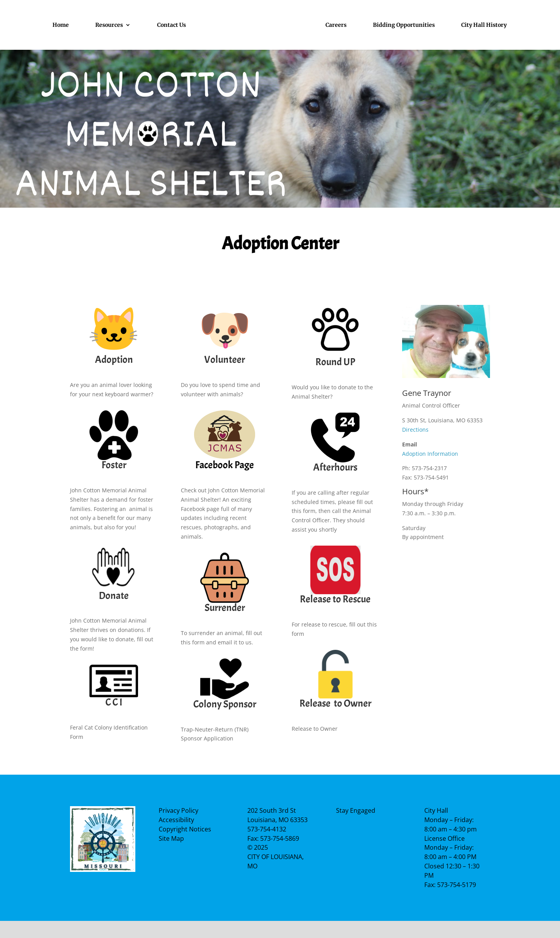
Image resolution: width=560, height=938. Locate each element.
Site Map (171, 838)
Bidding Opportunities (404, 25)
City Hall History (484, 25)
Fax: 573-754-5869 (273, 838)
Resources (109, 25)
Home (61, 25)
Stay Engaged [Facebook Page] (356, 810)
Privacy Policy (178, 810)
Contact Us (171, 25)
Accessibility (176, 820)
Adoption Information (430, 454)
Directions (415, 430)
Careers (336, 25)
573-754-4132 (267, 829)
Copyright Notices (185, 829)
